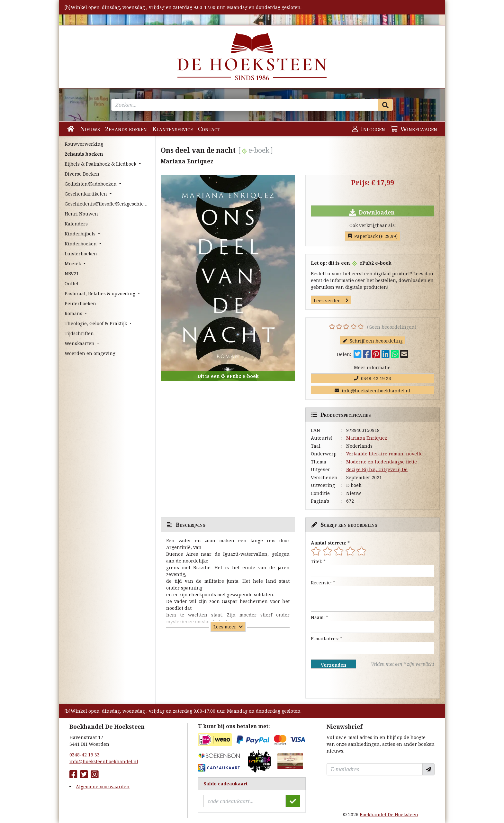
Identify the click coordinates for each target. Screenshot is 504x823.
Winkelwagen (414, 129)
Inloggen (369, 129)
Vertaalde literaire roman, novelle (384, 454)
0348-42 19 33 (373, 378)
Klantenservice (172, 129)
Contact (209, 129)
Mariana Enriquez (367, 438)
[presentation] (352, 683)
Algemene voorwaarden (103, 786)
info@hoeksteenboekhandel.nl (373, 391)
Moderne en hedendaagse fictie (382, 462)
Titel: (316, 561)
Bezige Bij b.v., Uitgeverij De (377, 469)
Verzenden (333, 665)
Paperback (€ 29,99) (373, 236)
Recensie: (321, 583)
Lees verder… (331, 301)
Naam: (318, 617)
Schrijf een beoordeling (373, 341)
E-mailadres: (325, 639)
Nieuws (90, 129)
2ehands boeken (126, 129)
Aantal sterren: (328, 543)
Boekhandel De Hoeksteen (389, 814)
